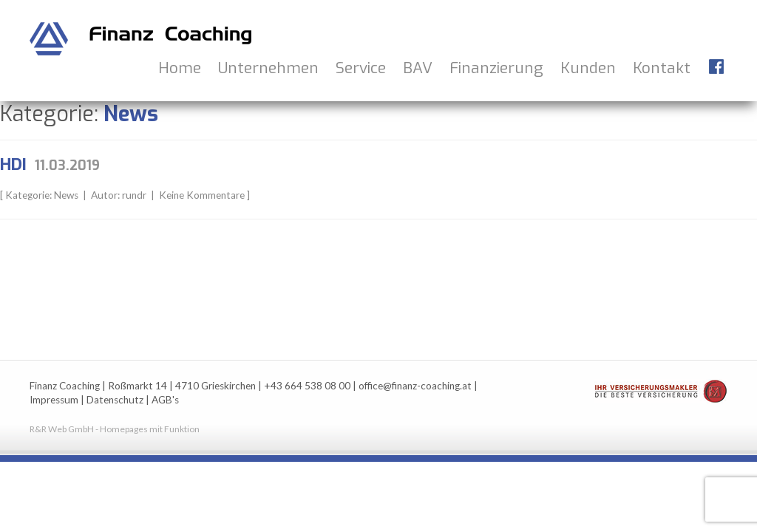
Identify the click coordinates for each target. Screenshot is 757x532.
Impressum (54, 400)
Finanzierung (496, 68)
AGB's (165, 400)
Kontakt (662, 68)
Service (361, 68)
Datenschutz (115, 400)
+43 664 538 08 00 (307, 386)
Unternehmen (268, 68)
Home (180, 68)
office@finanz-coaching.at (415, 386)
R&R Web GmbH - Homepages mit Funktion (115, 429)
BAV (418, 68)
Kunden (588, 68)
